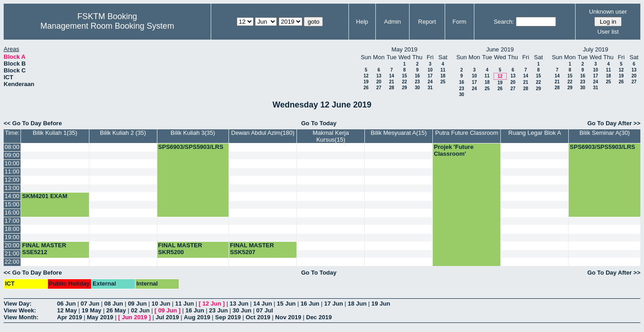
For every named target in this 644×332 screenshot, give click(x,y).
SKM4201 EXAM (44, 196)
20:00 (12, 245)
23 (417, 82)
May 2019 (100, 317)
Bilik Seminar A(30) (605, 133)
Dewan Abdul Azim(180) (263, 133)
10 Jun (161, 304)
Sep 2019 (228, 317)
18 (443, 76)
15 (404, 76)
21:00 (12, 253)
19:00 (12, 237)
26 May (116, 310)
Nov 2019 (288, 317)
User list (608, 32)
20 (379, 82)
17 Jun (334, 304)
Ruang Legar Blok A (535, 133)
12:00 (12, 180)
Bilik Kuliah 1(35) (55, 133)
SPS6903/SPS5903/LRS (191, 147)
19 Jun (381, 304)
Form (459, 22)
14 (392, 76)
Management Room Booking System (107, 26)
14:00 (12, 196)
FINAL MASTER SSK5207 (252, 249)
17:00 (12, 221)
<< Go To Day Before (33, 123)
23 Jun (218, 310)
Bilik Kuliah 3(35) (193, 133)
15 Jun (286, 304)
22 (404, 82)
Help (362, 22)
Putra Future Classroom (467, 133)
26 (366, 88)
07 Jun (90, 304)
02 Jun (140, 310)
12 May (67, 310)
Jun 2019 (135, 317)
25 (443, 82)
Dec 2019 (319, 317)
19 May (91, 310)
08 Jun (114, 304)
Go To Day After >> (614, 123)
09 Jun (137, 304)
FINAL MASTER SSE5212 (44, 249)
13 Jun (239, 304)
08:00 (12, 147)
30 (417, 88)
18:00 (12, 229)
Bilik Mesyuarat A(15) (399, 133)
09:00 (12, 155)
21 (392, 82)
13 (379, 76)
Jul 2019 (167, 317)
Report (427, 22)
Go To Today (319, 123)
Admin (392, 22)
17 (430, 76)
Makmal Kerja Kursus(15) (330, 136)
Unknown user (608, 12)
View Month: (21, 317)
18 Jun (357, 304)
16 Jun (310, 304)
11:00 (12, 171)
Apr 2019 (70, 317)
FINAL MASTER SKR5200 (180, 249)
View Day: (18, 304)
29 (404, 88)
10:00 (12, 163)
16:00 (12, 212)
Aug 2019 (197, 317)
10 (430, 70)
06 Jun (66, 304)
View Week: (20, 310)
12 (366, 76)
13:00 (12, 188)
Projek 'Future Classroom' (454, 150)
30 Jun (242, 310)
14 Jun (262, 304)
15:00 (12, 204)
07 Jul (265, 310)
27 (379, 88)
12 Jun (212, 304)
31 (430, 88)
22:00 (12, 262)
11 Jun (184, 304)
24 (430, 82)
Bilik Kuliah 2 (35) (123, 133)
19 (366, 82)
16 (417, 76)
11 (443, 70)
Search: (504, 22)
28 (392, 88)
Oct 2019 (258, 317)
